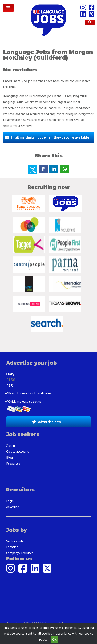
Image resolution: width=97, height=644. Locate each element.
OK (54, 639)
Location (12, 547)
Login (10, 501)
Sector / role (15, 541)
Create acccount (17, 451)
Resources (13, 463)
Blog (9, 457)
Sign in (10, 445)
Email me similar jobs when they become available (50, 137)
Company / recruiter (19, 553)
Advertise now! (50, 422)
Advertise (13, 507)
